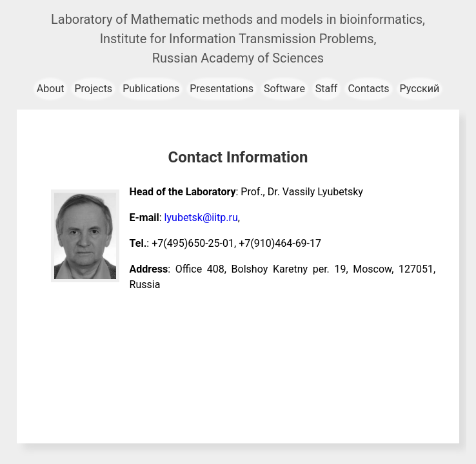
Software (284, 89)
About (51, 89)
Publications (151, 89)
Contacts (368, 89)
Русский (420, 89)
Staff (327, 89)
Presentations (222, 89)
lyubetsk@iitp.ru (201, 217)
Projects (93, 89)
